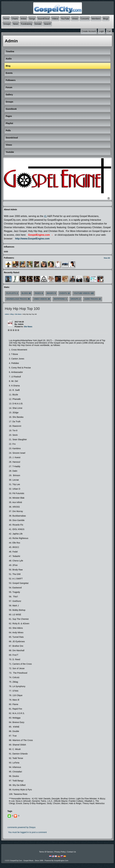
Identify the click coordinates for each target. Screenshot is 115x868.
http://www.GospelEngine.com (32, 239)
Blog (12, 314)
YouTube (65, 19)
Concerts (85, 19)
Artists (24, 19)
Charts (15, 19)
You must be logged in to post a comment (27, 832)
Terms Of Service (46, 852)
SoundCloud (43, 19)
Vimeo (75, 19)
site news (18, 314)
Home (6, 19)
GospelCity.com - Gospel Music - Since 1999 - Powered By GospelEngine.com (39, 861)
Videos (55, 19)
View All (107, 258)
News (16, 24)
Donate (38, 24)
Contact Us (71, 852)
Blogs (106, 19)
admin (7, 314)
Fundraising (26, 24)
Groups (7, 24)
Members (96, 19)
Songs (32, 19)
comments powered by (22, 827)
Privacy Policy (60, 852)
